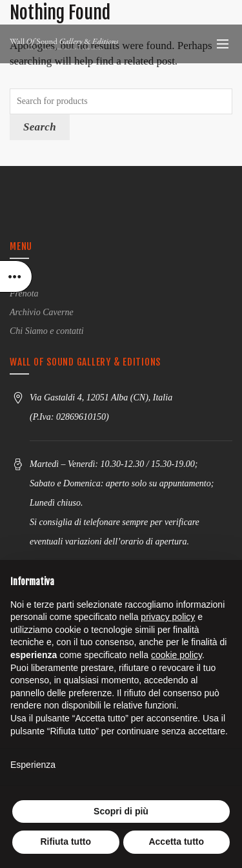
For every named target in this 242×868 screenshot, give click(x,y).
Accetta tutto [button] (176, 842)
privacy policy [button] (168, 617)
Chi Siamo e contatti (47, 331)
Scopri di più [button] (121, 811)
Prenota (24, 294)
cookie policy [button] (176, 655)
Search (40, 127)
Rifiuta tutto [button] (66, 842)
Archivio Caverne (42, 312)
